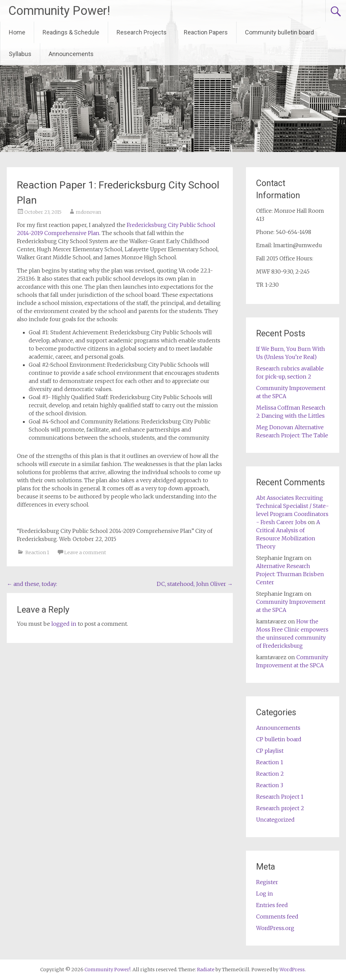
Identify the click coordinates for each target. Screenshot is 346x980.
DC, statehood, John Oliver (195, 584)
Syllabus (20, 54)
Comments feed (277, 917)
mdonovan (88, 212)
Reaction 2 (270, 774)
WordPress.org (275, 928)
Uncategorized (275, 820)
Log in (265, 894)
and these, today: (32, 584)
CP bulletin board (279, 739)
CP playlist (270, 751)
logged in (64, 624)
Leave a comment (85, 552)
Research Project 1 (280, 797)
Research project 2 (280, 808)
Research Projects (142, 32)
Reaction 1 (37, 552)
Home (17, 32)
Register (267, 882)
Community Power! (59, 11)
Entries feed (272, 905)
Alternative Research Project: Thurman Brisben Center (290, 574)
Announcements (71, 54)
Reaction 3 (270, 785)
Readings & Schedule (71, 32)
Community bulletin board (279, 32)
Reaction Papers (206, 32)
